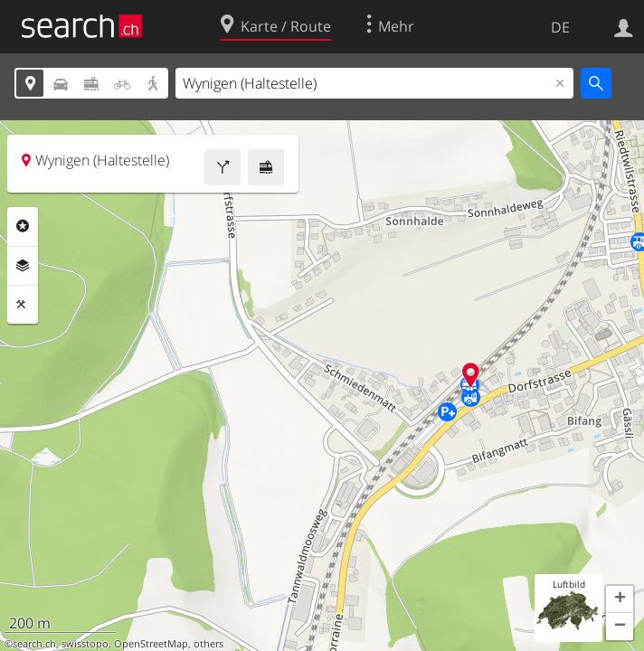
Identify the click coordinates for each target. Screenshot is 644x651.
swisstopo (85, 644)
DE (560, 27)
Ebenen (23, 266)
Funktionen (23, 305)
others (208, 644)
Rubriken (23, 226)
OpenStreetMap (151, 644)
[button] (620, 599)
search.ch (34, 644)
